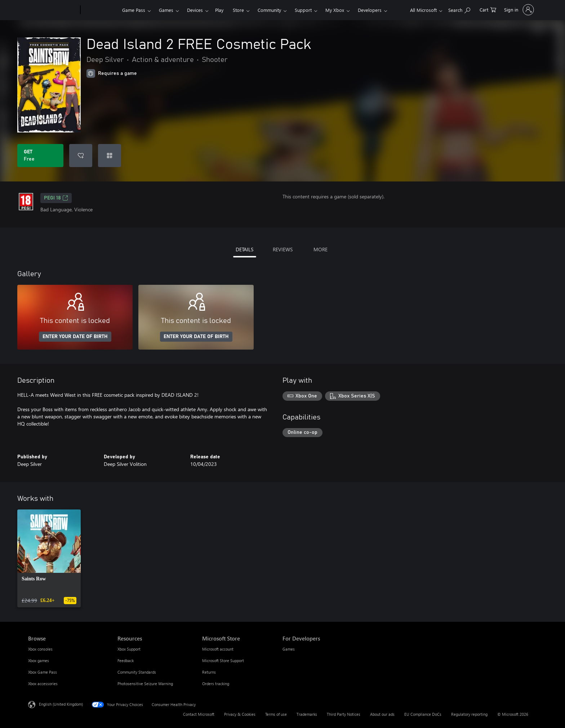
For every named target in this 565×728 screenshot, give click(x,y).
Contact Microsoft (199, 714)
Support (303, 10)
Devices (195, 10)
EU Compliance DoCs (423, 714)
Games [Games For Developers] (289, 649)
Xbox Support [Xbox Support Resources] (129, 649)
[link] (49, 558)
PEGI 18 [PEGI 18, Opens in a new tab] (56, 198)
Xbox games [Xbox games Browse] (39, 660)
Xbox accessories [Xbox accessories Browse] (43, 684)
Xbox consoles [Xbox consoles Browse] (40, 649)
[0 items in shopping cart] (488, 9)
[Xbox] (100, 10)
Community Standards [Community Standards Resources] (137, 672)
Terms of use (276, 714)
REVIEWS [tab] (283, 249)
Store (238, 10)
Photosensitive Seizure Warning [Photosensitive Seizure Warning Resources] (145, 684)
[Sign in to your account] (518, 10)
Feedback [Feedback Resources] (126, 660)
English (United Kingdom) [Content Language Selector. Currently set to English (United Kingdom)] (61, 704)
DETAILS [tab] (244, 249)
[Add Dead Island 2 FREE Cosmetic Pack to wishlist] (81, 156)
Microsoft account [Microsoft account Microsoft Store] (218, 649)
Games (166, 10)
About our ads (382, 714)
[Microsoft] (53, 10)
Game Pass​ (134, 10)
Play (219, 10)
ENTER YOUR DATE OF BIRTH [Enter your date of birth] (75, 337)
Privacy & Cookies (240, 714)
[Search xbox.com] (459, 9)
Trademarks (307, 714)
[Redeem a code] (110, 156)
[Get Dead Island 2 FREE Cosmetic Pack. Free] (40, 156)
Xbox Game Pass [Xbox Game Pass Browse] (43, 672)
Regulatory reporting (469, 714)
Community (269, 10)
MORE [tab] (321, 249)
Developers (370, 10)
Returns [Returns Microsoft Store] (209, 672)
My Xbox (335, 10)
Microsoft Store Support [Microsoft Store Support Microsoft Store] (223, 660)
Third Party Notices (344, 714)
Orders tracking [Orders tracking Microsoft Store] (216, 684)
